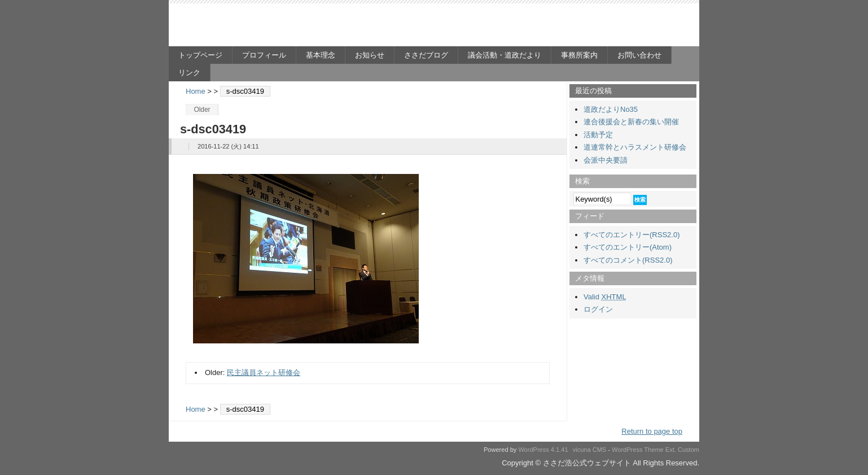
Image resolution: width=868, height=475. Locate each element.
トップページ (200, 55)
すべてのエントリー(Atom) (628, 247)
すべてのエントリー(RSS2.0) (632, 235)
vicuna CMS (590, 450)
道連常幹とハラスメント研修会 (635, 147)
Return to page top (652, 431)
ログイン (598, 309)
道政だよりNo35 (611, 109)
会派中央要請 (606, 160)
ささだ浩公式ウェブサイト (279, 26)
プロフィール (264, 55)
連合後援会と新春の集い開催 (631, 122)
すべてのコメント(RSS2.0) (628, 260)
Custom (689, 450)
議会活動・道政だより (505, 55)
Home (196, 91)
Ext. (671, 450)
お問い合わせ (639, 55)
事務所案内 (579, 55)
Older (202, 110)
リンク (189, 73)
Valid (605, 297)
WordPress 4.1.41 (543, 450)
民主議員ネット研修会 (264, 372)
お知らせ (370, 55)
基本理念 (321, 55)
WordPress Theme (638, 450)
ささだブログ (426, 55)
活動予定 (598, 135)
